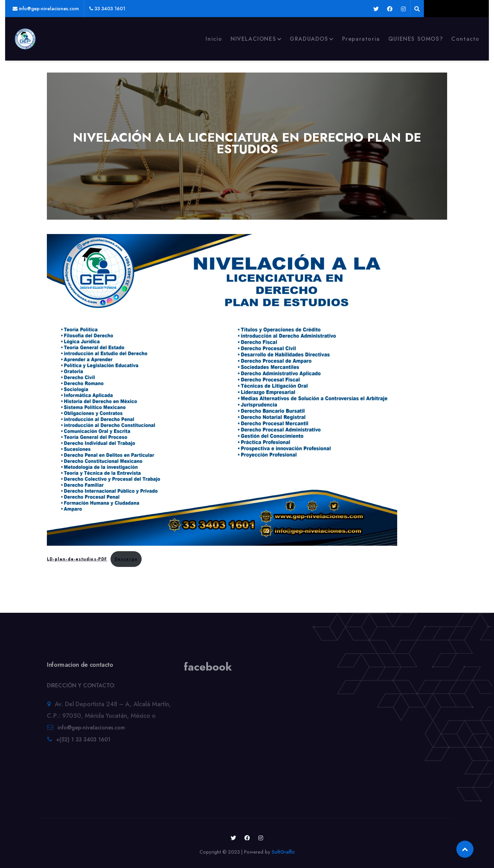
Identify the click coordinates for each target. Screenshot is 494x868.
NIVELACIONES (253, 39)
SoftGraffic (283, 852)
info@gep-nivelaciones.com (91, 730)
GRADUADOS (309, 39)
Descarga (126, 559)
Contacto (465, 39)
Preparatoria (361, 39)
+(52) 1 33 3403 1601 (83, 742)
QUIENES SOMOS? (416, 39)
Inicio (214, 39)
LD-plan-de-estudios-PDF (77, 559)
